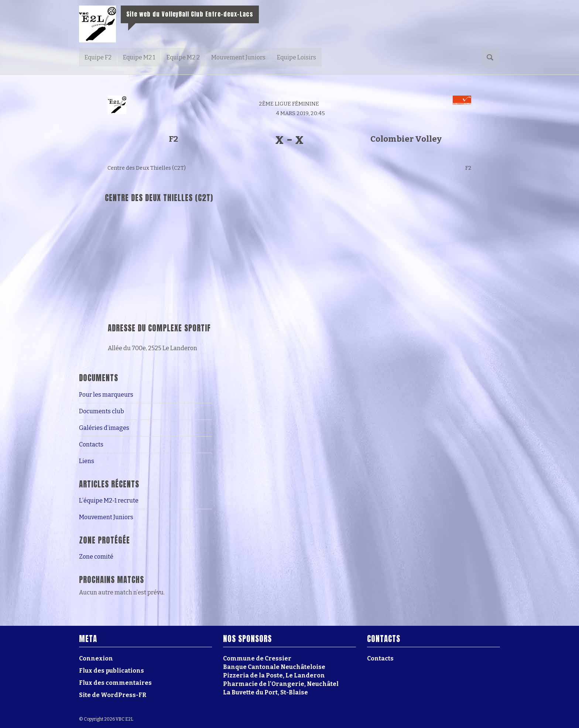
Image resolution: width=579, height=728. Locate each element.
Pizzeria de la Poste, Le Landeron (274, 675)
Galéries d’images (104, 428)
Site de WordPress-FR (113, 695)
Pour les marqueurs (106, 395)
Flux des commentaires (115, 683)
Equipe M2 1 (139, 57)
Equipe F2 (98, 57)
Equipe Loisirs (297, 57)
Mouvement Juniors (238, 57)
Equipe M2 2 (183, 57)
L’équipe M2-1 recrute (109, 501)
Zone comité (96, 557)
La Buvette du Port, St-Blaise (265, 692)
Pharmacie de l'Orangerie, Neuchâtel (281, 684)
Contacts (91, 444)
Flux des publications (112, 671)
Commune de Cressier (257, 658)
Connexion (96, 658)
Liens (87, 461)
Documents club (102, 411)
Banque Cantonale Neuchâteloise (274, 667)
